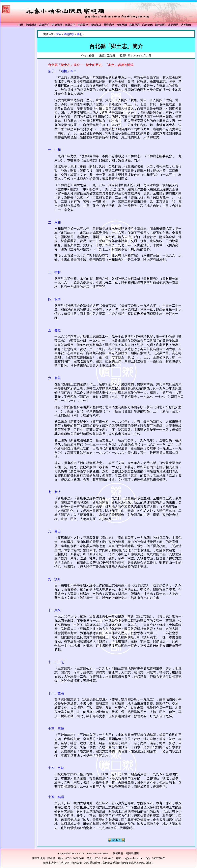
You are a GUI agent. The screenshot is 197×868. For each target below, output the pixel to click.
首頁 (59, 34)
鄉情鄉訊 (69, 34)
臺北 (80, 34)
